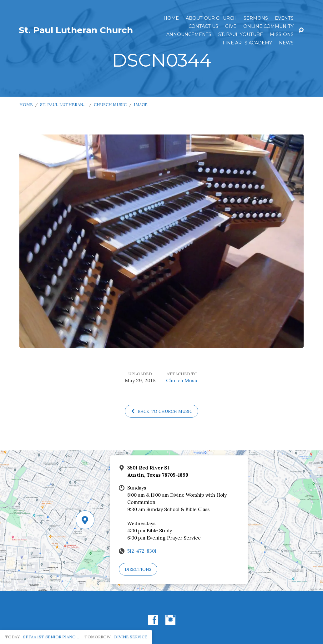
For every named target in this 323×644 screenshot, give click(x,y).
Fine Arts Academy (247, 43)
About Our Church (211, 18)
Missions (282, 34)
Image (141, 105)
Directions (138, 569)
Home (171, 18)
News (286, 43)
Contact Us (203, 26)
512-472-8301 (142, 551)
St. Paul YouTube (241, 34)
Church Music (110, 105)
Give (231, 26)
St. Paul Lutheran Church (76, 30)
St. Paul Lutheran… (63, 105)
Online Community (268, 26)
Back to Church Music (161, 411)
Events (284, 18)
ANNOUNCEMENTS (189, 34)
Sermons (256, 18)
